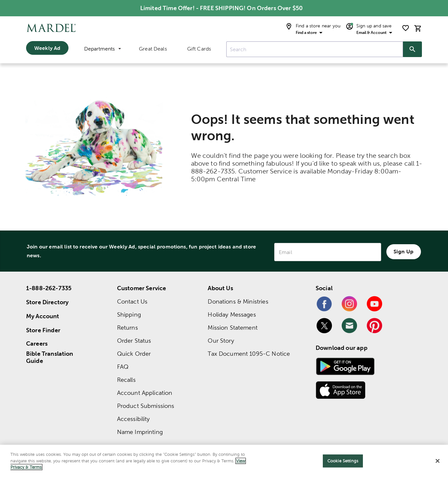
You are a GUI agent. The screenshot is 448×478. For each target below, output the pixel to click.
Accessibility (134, 419)
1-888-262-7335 (49, 288)
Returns (127, 328)
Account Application (145, 393)
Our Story (221, 341)
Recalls (126, 380)
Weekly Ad (47, 48)
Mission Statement (233, 328)
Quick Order (134, 354)
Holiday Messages (232, 314)
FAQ (123, 367)
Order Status (134, 341)
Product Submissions (146, 406)
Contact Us (132, 301)
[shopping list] (406, 28)
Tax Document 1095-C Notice (249, 354)
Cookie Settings (343, 461)
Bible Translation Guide (50, 357)
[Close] (438, 461)
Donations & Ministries (238, 301)
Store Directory (47, 302)
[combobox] (315, 49)
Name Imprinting (140, 432)
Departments (103, 49)
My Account (43, 316)
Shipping (129, 314)
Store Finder (43, 330)
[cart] (418, 28)
